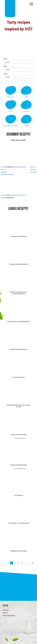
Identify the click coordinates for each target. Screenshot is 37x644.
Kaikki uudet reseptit (19, 140)
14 (32, 563)
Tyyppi (6, 74)
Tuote (5, 59)
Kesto (5, 66)
